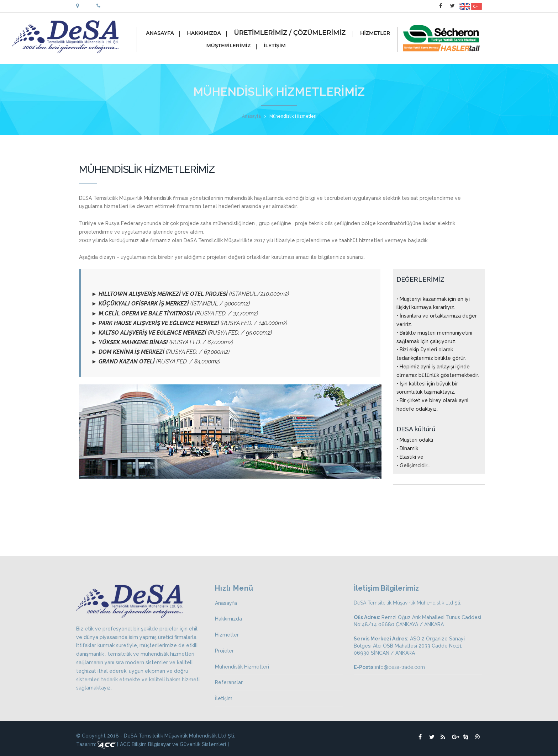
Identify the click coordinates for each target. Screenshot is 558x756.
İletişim (224, 698)
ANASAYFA (163, 34)
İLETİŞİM (277, 46)
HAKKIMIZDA (207, 34)
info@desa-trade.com (400, 667)
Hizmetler (227, 635)
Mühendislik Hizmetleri (242, 667)
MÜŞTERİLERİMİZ (201, 46)
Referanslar (229, 682)
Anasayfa (251, 116)
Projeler (224, 651)
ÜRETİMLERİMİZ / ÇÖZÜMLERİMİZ (293, 34)
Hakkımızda (228, 619)
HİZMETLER (378, 34)
